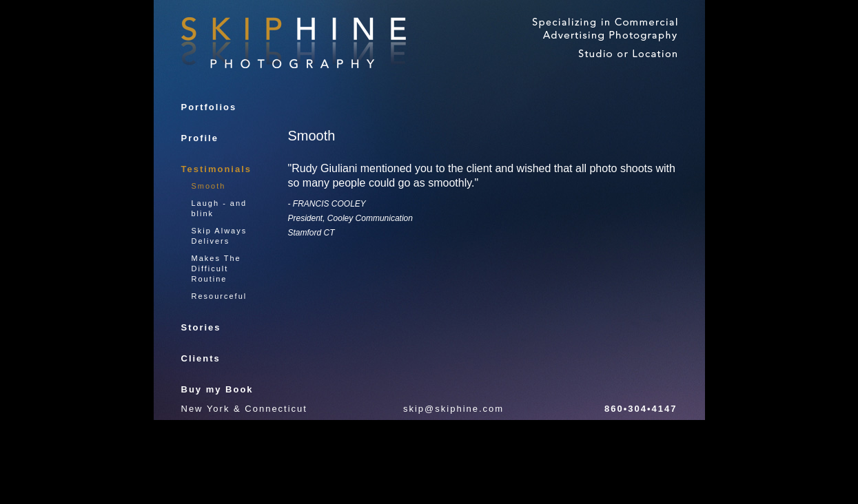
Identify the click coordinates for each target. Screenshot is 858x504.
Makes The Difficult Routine (216, 269)
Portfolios (209, 107)
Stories (201, 327)
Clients (201, 358)
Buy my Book (217, 389)
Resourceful (219, 296)
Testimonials (217, 169)
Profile (200, 138)
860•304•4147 (641, 409)
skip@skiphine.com (453, 409)
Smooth (209, 186)
